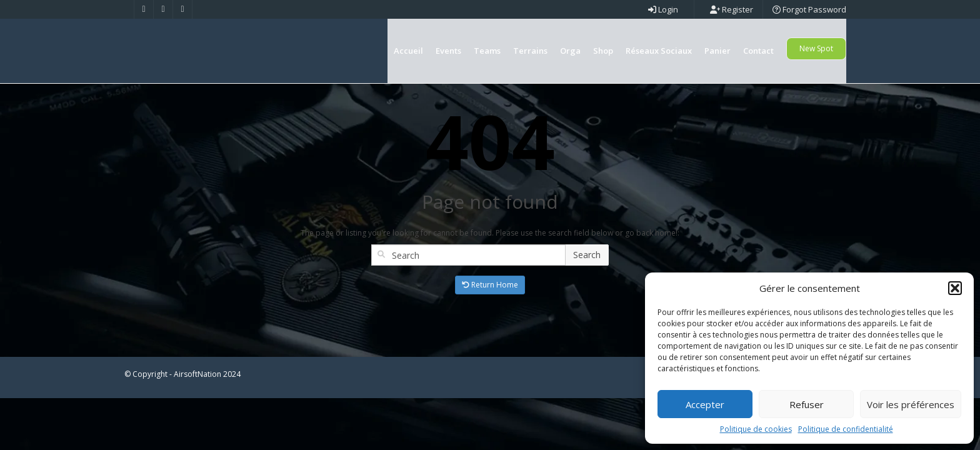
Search (587, 297)
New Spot (816, 48)
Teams (487, 51)
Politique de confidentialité (846, 429)
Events (448, 51)
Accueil (408, 51)
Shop (603, 51)
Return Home (490, 327)
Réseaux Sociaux (659, 51)
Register (732, 9)
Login (663, 9)
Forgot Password (809, 9)
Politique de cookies (756, 429)
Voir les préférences (911, 404)
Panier (717, 51)
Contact (758, 51)
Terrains (530, 51)
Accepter (705, 404)
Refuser (807, 404)
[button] (955, 288)
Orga (570, 51)
